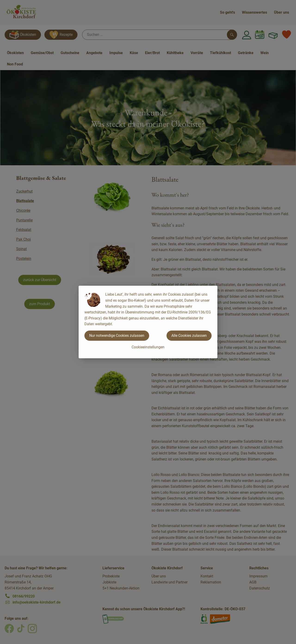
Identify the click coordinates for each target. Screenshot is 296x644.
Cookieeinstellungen (148, 347)
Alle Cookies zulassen (189, 336)
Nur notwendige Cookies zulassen (117, 336)
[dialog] (148, 322)
